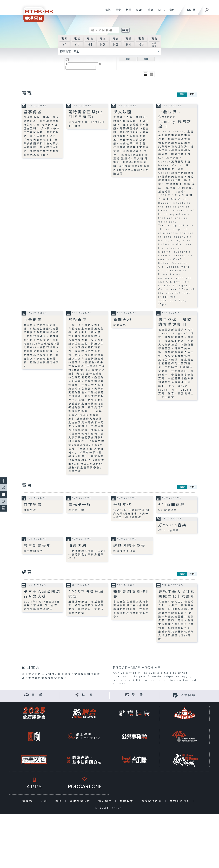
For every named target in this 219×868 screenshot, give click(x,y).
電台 (117, 12)
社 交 (88, 695)
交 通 (37, 695)
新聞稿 (28, 801)
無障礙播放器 (152, 801)
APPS (160, 12)
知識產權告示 (81, 801)
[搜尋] (207, 9)
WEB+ (139, 12)
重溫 (149, 12)
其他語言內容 (181, 801)
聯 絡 (138, 695)
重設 (128, 59)
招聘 (45, 801)
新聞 (127, 12)
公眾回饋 (188, 695)
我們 (171, 12)
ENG (188, 10)
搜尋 (146, 59)
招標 (59, 801)
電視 (107, 12)
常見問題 (106, 801)
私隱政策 (127, 801)
